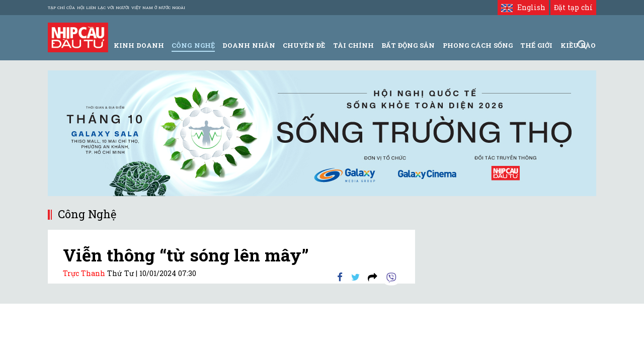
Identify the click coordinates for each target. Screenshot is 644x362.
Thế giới (536, 45)
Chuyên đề (304, 45)
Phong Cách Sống (478, 45)
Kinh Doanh (139, 45)
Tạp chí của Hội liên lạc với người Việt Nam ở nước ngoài (116, 8)
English (523, 7)
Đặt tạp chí (573, 7)
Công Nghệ (193, 45)
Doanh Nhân (249, 45)
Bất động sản (408, 45)
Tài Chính (353, 45)
